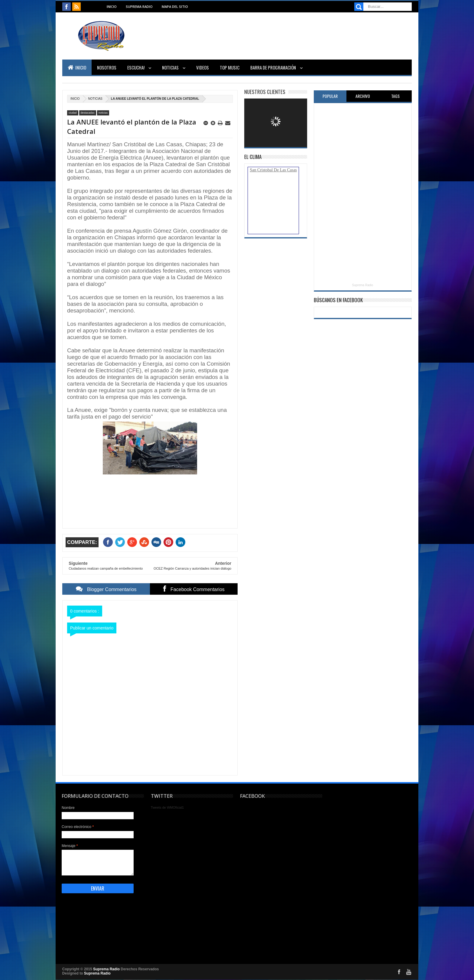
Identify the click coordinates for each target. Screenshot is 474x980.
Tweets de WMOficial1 (167, 807)
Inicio (112, 6)
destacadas (88, 113)
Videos (203, 67)
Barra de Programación (274, 67)
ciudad (73, 113)
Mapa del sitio (175, 6)
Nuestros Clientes (265, 92)
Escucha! (136, 67)
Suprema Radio (139, 6)
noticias (95, 99)
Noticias (171, 67)
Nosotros (107, 67)
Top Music (230, 67)
